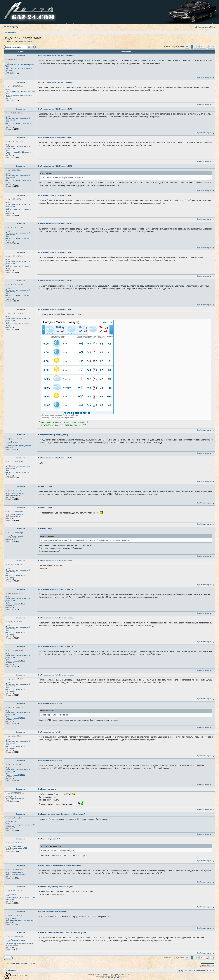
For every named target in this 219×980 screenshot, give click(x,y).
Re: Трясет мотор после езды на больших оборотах (58, 56)
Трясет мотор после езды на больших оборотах (19, 69)
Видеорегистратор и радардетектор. (18, 446)
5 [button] (205, 47)
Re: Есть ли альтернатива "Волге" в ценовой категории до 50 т (62, 933)
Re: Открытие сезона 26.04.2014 (50, 704)
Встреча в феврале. (17, 798)
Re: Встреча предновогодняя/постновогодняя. (56, 887)
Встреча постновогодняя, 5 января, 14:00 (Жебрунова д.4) (20, 826)
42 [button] (210, 47)
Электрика (15, 442)
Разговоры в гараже (18, 940)
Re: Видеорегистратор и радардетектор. (54, 435)
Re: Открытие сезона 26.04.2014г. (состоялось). (56, 561)
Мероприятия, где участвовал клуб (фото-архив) (18, 119)
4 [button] (201, 47)
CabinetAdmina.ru (120, 976)
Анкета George (15, 495)
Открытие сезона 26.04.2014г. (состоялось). (16, 576)
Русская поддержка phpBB (109, 978)
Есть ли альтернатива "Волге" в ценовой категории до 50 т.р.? (20, 945)
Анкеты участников (18, 494)
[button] (187, 47)
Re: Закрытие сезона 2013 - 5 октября (52, 912)
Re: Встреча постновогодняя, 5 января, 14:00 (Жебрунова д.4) (62, 814)
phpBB (104, 974)
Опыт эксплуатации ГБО (18, 848)
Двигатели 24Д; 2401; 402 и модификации (20, 65)
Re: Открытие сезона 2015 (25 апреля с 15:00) (55, 109)
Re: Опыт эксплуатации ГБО (49, 839)
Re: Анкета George (45, 486)
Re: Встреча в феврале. (47, 789)
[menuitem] (15, 27)
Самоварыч (20, 56)
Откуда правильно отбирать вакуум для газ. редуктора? (60, 866)
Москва (14, 796)
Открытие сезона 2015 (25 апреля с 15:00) (18, 124)
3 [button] (198, 47)
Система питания (17, 846)
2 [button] (195, 47)
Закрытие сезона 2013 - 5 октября (22, 921)
